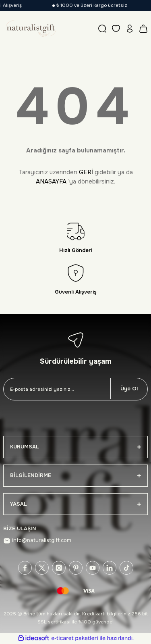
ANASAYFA (51, 181)
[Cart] (143, 29)
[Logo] (30, 29)
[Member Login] (130, 29)
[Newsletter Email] (57, 389)
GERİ (86, 172)
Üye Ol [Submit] (129, 389)
